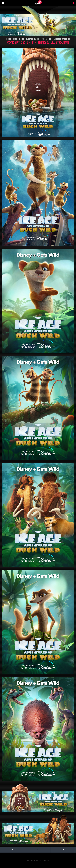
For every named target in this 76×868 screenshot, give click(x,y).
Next (57, 849)
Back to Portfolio (7, 849)
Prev (32, 849)
